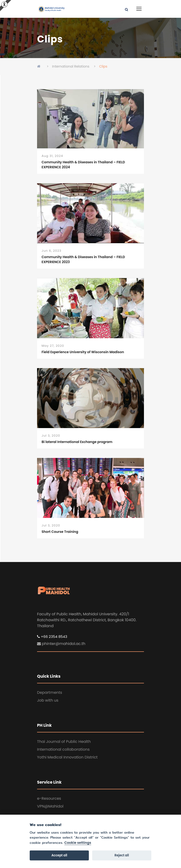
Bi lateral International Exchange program (77, 442)
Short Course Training (60, 532)
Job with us (48, 700)
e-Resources (49, 798)
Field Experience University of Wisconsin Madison (83, 352)
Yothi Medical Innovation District (67, 757)
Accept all (59, 855)
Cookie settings (78, 843)
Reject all (122, 855)
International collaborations (63, 749)
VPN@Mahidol (50, 806)
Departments (50, 692)
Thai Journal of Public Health (64, 742)
